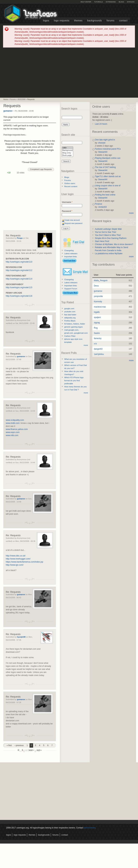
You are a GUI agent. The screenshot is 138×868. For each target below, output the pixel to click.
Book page (67, 155)
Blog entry (67, 153)
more (86, 345)
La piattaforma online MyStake (109, 254)
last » (39, 750)
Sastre (97, 333)
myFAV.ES (131, 2)
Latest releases (71, 254)
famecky (98, 338)
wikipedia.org (70, 318)
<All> (67, 148)
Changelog (69, 250)
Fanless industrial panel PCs (108, 149)
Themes (78, 21)
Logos (46, 21)
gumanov (8, 111)
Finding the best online (105, 195)
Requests (31, 99)
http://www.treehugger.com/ (18, 559)
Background (67, 151)
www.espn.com (13, 432)
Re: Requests (13, 236)
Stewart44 (103, 152)
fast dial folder (70, 315)
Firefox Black (70, 321)
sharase (102, 143)
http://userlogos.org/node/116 (19, 296)
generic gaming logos (73, 327)
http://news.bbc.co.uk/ (16, 556)
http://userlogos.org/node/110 (19, 262)
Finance (99, 204)
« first (9, 745)
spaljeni (97, 317)
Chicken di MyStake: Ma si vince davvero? (114, 244)
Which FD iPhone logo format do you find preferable (74, 381)
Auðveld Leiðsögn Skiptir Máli (108, 229)
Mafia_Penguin (101, 281)
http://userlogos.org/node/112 (19, 270)
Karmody (98, 302)
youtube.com (70, 312)
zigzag (97, 323)
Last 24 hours (101, 124)
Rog (96, 328)
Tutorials (98, 2)
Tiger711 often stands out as (108, 176)
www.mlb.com (12, 435)
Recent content (71, 186)
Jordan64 (102, 207)
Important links (71, 257)
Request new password (73, 223)
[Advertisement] (69, 72)
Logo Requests (62, 21)
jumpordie (98, 296)
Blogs (121, 2)
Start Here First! (102, 241)
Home (6, 99)
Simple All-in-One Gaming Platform (111, 238)
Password (67, 211)
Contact (123, 21)
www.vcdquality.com (15, 420)
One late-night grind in (105, 140)
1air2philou (99, 354)
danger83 (98, 349)
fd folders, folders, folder (75, 324)
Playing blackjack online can (108, 158)
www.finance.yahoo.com (17, 429)
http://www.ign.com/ (15, 565)
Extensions (111, 2)
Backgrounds (95, 21)
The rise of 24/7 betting (105, 167)
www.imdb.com (13, 423)
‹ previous (19, 745)
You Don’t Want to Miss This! (108, 235)
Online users (70, 183)
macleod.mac (100, 307)
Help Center (86, 2)
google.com (69, 309)
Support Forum (71, 289)
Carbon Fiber (70, 336)
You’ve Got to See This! (105, 232)
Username (67, 202)
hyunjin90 (21, 637)
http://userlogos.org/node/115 (19, 287)
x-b (95, 344)
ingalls (97, 312)
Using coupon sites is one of (108, 186)
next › (31, 750)
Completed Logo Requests (41, 169)
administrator (90, 828)
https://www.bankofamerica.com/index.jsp (24, 562)
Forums (111, 21)
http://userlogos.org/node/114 (19, 279)
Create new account (72, 220)
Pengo (20, 238)
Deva (96, 286)
